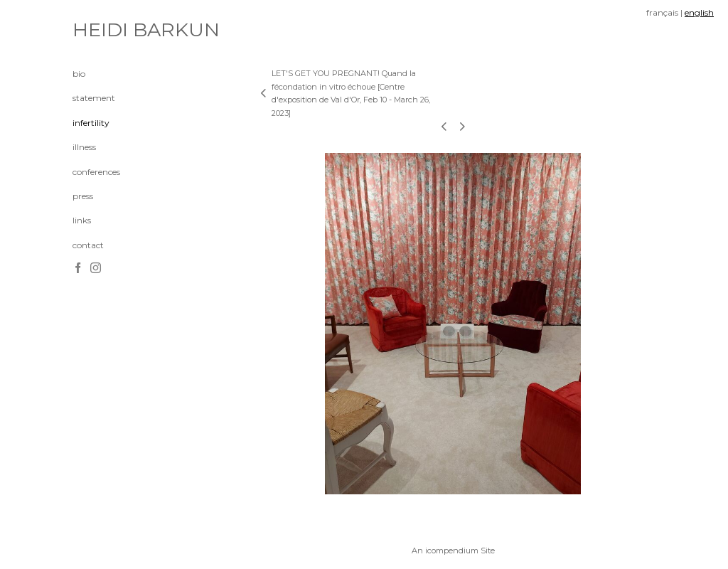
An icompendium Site (453, 551)
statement (94, 98)
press (83, 196)
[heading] (108, 30)
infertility (91, 123)
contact (88, 245)
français (662, 12)
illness (84, 147)
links (82, 220)
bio (79, 74)
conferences (96, 172)
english (699, 12)
